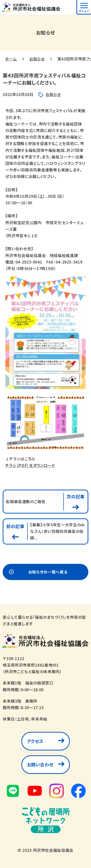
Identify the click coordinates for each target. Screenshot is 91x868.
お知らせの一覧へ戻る (48, 572)
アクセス (35, 741)
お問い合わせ (40, 765)
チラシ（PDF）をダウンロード (30, 465)
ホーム (11, 59)
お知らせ (37, 59)
